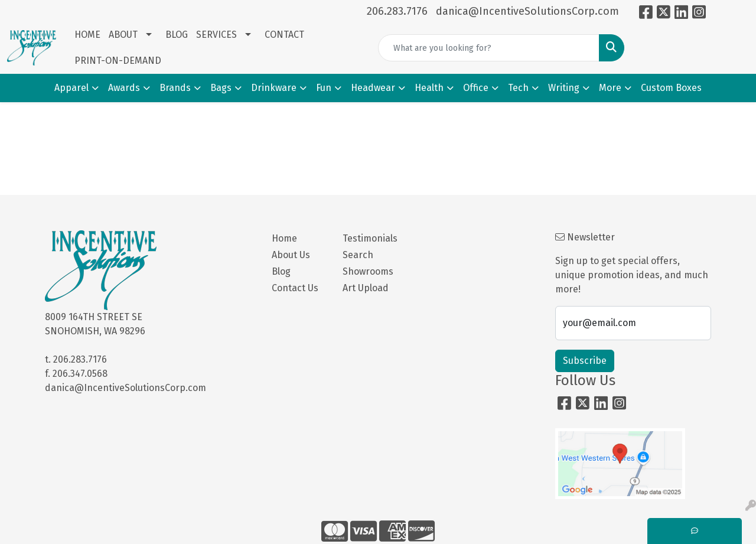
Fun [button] (324, 88)
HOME (87, 35)
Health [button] (429, 88)
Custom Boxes (671, 88)
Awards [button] (124, 88)
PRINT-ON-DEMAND (118, 61)
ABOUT (123, 35)
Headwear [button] (373, 88)
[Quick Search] (489, 48)
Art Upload (366, 288)
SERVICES (216, 35)
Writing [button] (564, 88)
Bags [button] (221, 88)
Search (358, 255)
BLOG (177, 35)
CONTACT (284, 35)
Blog (281, 271)
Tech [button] (518, 88)
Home (284, 238)
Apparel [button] (71, 88)
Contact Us (295, 288)
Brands (175, 88)
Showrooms (368, 271)
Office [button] (476, 88)
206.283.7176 (397, 11)
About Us (291, 255)
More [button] (610, 88)
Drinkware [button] (274, 88)
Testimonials (370, 238)
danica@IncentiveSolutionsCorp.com (527, 11)
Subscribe (585, 361)
